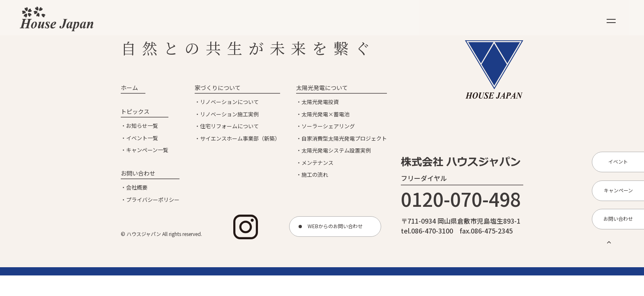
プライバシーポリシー (153, 200)
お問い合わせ (138, 173)
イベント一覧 (142, 138)
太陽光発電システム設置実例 (336, 150)
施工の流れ (315, 175)
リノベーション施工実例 (229, 114)
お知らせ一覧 (142, 126)
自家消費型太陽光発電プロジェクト (344, 138)
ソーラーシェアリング (328, 126)
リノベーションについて (229, 102)
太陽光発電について (322, 88)
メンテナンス (317, 163)
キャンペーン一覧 (147, 150)
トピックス (135, 111)
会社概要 (137, 187)
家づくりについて (218, 88)
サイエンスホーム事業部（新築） (240, 138)
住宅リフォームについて (229, 126)
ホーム (129, 88)
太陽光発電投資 (320, 102)
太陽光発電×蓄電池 (325, 114)
